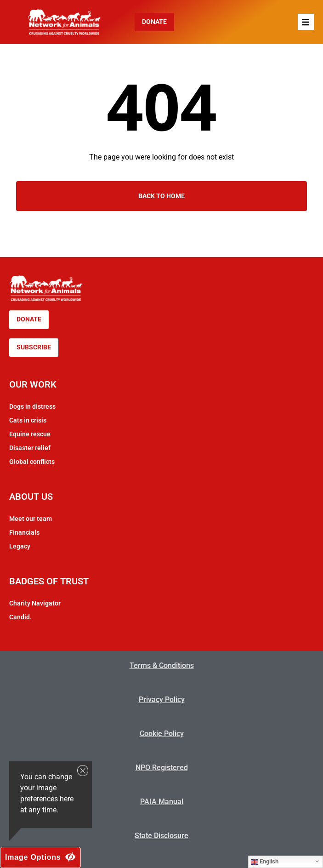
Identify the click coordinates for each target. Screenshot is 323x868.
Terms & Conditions (162, 665)
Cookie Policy (162, 734)
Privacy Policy (162, 700)
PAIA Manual (162, 802)
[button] (306, 22)
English (265, 862)
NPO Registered (162, 768)
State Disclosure (161, 836)
